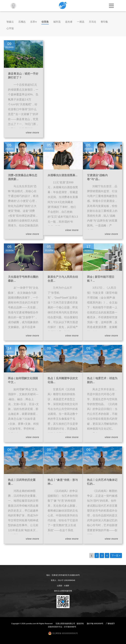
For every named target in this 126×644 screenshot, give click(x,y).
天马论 (92, 22)
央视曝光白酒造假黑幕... (63, 175)
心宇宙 (10, 28)
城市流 (57, 22)
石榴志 (22, 22)
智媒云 (10, 22)
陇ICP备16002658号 (95, 624)
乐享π (34, 22)
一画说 (81, 22)
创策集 (45, 22)
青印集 (104, 22)
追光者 (69, 22)
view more (32, 133)
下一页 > (116, 556)
